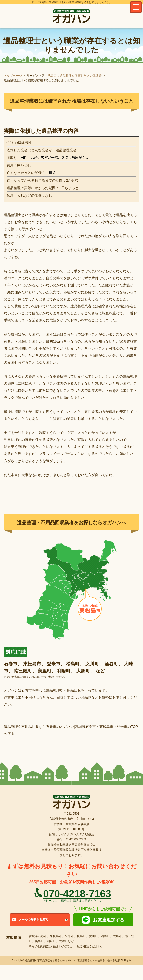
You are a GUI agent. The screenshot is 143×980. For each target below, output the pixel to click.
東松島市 (32, 664)
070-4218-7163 (77, 894)
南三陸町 (23, 671)
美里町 (45, 671)
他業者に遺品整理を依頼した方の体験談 (75, 76)
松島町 (73, 664)
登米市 (54, 664)
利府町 (64, 671)
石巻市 (11, 664)
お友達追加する (109, 920)
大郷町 (83, 671)
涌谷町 (111, 664)
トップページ (13, 76)
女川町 (92, 664)
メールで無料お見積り (34, 920)
